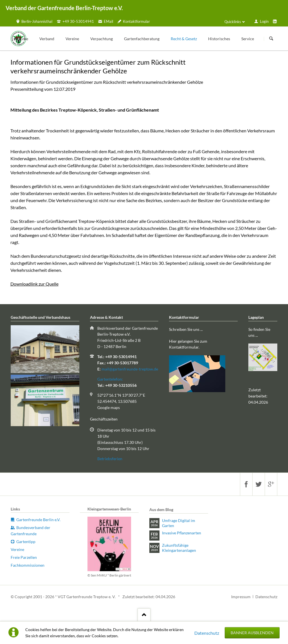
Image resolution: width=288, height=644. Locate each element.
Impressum (241, 597)
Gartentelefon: (110, 379)
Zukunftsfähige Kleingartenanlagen (179, 548)
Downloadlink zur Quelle (34, 284)
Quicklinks (233, 22)
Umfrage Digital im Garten (179, 523)
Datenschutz (207, 633)
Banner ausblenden (252, 633)
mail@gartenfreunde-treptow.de (130, 369)
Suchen (271, 39)
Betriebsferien (110, 459)
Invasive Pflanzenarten (182, 533)
